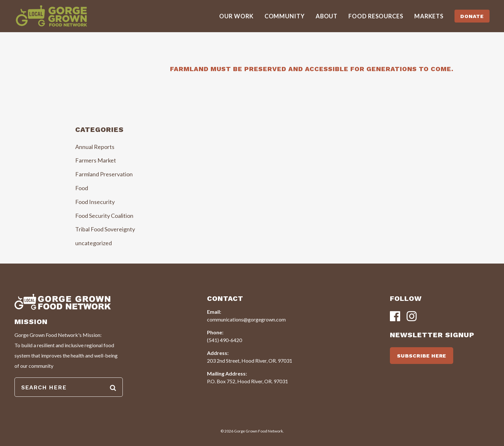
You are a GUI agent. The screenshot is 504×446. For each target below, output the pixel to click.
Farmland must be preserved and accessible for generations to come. (312, 69)
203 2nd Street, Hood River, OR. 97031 (250, 361)
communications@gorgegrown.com (246, 319)
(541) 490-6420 (225, 340)
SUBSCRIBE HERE (422, 356)
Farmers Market (96, 160)
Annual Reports (95, 147)
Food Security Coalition (104, 216)
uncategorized (94, 243)
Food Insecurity (95, 202)
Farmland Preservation (104, 174)
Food (82, 188)
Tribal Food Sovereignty (105, 229)
